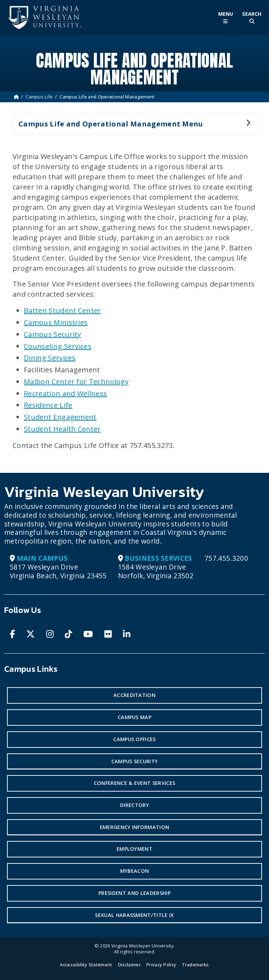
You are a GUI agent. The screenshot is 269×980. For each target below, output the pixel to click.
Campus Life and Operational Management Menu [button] (132, 127)
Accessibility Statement (86, 965)
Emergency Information (135, 827)
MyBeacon (135, 871)
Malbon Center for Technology (76, 382)
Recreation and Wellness (65, 394)
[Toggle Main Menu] (225, 18)
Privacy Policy (161, 965)
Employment (134, 849)
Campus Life (39, 97)
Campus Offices (134, 739)
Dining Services (50, 358)
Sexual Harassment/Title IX (134, 915)
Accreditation (134, 695)
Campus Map (134, 717)
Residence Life (48, 405)
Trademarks (195, 965)
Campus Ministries (56, 322)
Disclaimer (129, 965)
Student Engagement (60, 417)
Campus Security (53, 334)
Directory (134, 805)
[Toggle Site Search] (252, 18)
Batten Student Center (63, 310)
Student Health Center (62, 429)
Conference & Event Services (135, 783)
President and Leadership (134, 893)
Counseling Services (58, 346)
